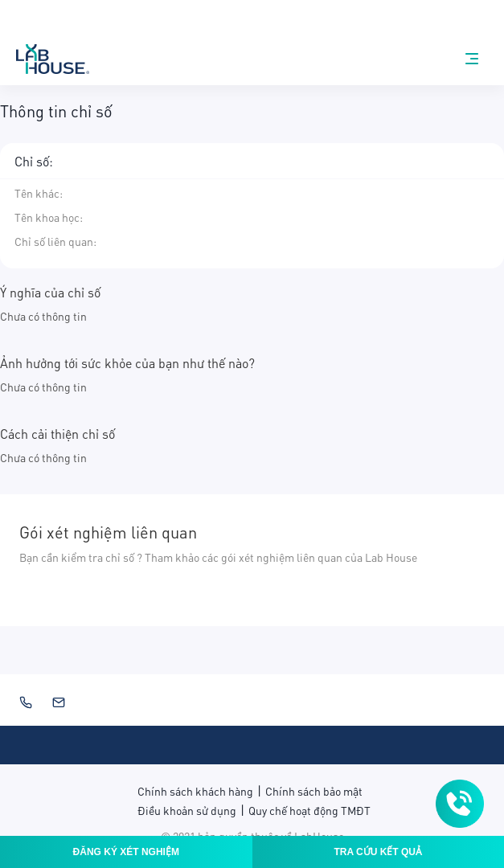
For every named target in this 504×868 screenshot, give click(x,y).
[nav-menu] (472, 59)
